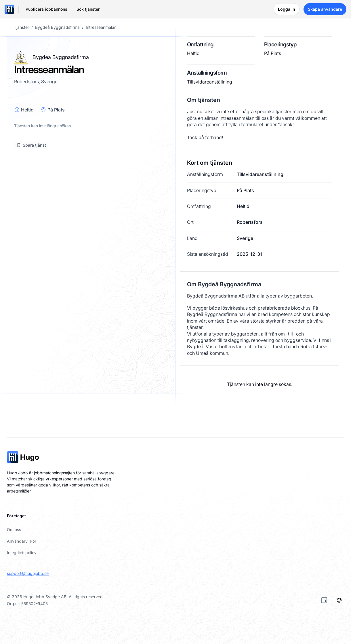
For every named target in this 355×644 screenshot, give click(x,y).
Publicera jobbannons (46, 9)
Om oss (14, 530)
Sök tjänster (88, 9)
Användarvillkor (22, 541)
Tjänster (21, 27)
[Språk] (339, 600)
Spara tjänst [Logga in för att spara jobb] (31, 145)
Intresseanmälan (101, 27)
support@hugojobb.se (28, 573)
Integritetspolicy (22, 553)
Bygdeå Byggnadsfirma (57, 27)
